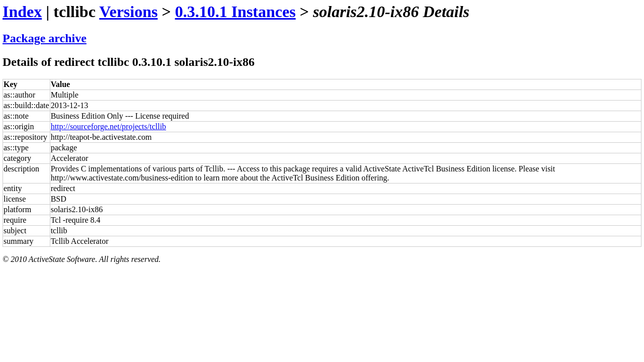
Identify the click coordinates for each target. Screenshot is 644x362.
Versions (128, 12)
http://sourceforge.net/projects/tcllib (108, 126)
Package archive (45, 38)
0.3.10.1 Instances (235, 12)
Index (22, 12)
